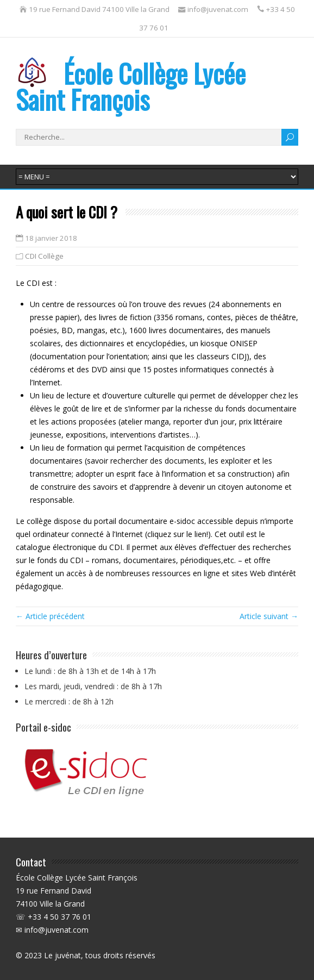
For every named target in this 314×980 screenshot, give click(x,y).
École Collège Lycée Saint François (131, 86)
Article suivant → (269, 616)
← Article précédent (50, 616)
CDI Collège (44, 256)
